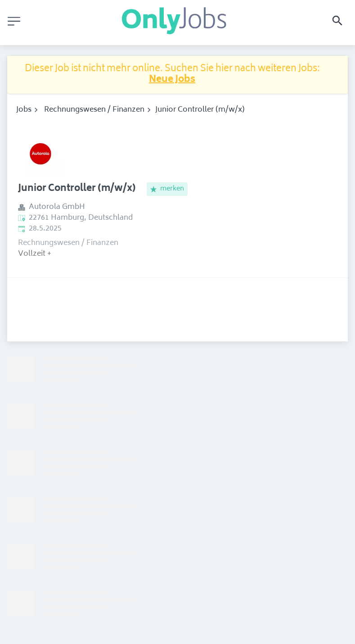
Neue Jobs (172, 80)
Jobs (24, 110)
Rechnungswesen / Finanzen (94, 110)
